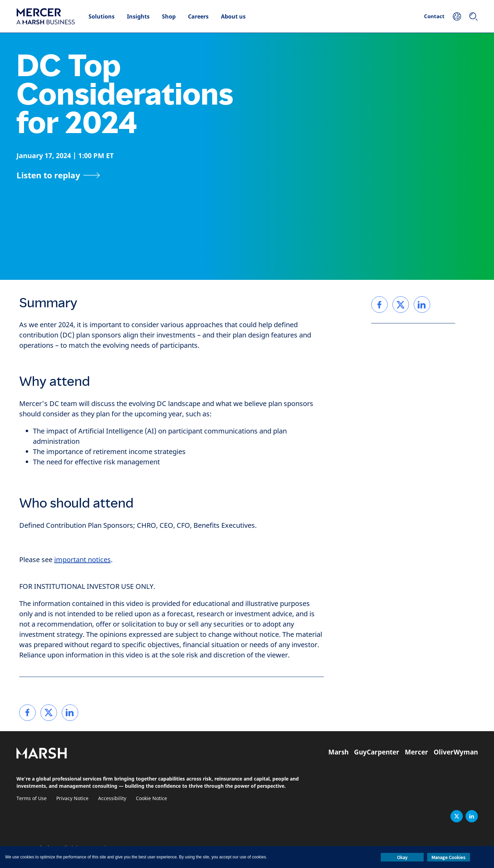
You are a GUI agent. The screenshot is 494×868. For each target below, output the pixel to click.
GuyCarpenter (377, 752)
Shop (169, 16)
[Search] (473, 16)
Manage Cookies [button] (449, 857)
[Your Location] (457, 16)
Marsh (338, 752)
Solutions (102, 16)
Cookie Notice (151, 799)
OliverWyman (456, 752)
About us (233, 16)
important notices (83, 560)
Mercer (416, 752)
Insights (138, 16)
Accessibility (112, 799)
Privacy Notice (72, 799)
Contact (434, 16)
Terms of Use (32, 799)
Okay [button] (402, 857)
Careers (198, 16)
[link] (27, 713)
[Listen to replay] (58, 175)
